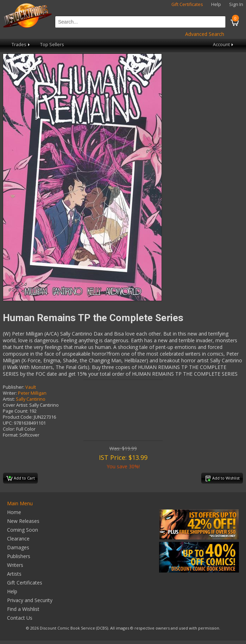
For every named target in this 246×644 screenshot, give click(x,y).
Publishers (19, 556)
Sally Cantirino (31, 399)
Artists (14, 574)
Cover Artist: (15, 405)
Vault (31, 387)
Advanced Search (205, 34)
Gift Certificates (187, 4)
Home (14, 512)
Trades (21, 45)
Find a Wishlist (23, 609)
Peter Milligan (32, 393)
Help (216, 4)
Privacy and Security (30, 600)
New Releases (23, 521)
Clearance (18, 539)
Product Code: (18, 417)
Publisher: (14, 387)
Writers (15, 565)
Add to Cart (21, 479)
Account (224, 45)
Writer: (10, 393)
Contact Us (20, 618)
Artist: (9, 399)
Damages (18, 547)
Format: (11, 435)
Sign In (236, 4)
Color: (9, 429)
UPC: (8, 423)
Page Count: (15, 411)
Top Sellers (52, 45)
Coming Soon (23, 530)
